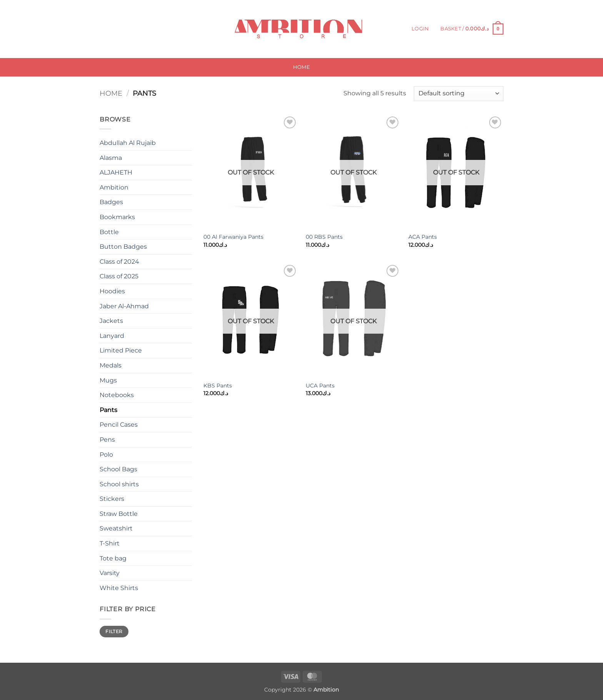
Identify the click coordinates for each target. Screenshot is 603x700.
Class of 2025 (119, 276)
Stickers (112, 499)
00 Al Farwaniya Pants (233, 237)
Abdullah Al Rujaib (128, 143)
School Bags (118, 469)
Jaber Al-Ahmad (124, 306)
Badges (111, 202)
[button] (420, 29)
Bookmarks (117, 217)
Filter (114, 631)
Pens (107, 440)
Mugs (108, 380)
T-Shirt (110, 543)
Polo (106, 455)
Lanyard (112, 336)
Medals (111, 365)
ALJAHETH (116, 172)
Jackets (111, 321)
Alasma (111, 158)
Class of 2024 (119, 262)
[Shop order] (459, 94)
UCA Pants (320, 386)
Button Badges (123, 247)
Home (301, 67)
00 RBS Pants (324, 237)
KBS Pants (218, 386)
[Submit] (162, 29)
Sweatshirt (116, 528)
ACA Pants (423, 237)
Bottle (109, 232)
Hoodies (112, 291)
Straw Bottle (119, 514)
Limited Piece (121, 350)
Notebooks (117, 395)
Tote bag (113, 558)
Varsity (110, 573)
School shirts (119, 484)
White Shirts (119, 588)
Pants (108, 410)
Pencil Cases (119, 425)
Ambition (114, 187)
